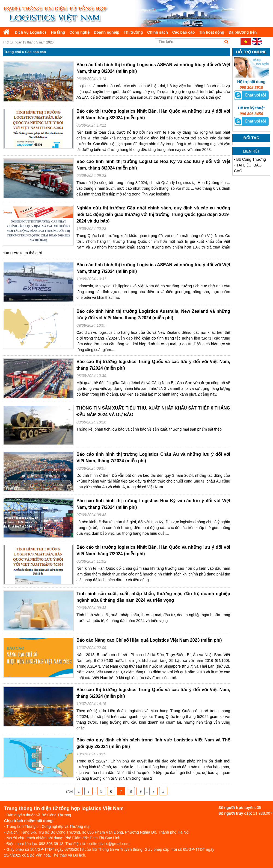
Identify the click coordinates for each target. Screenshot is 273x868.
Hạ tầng (58, 32)
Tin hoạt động (212, 32)
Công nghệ (79, 32)
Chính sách (157, 32)
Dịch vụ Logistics (31, 32)
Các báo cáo (183, 32)
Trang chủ (13, 52)
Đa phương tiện (243, 32)
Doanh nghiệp (107, 32)
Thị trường (133, 32)
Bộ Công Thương (251, 159)
